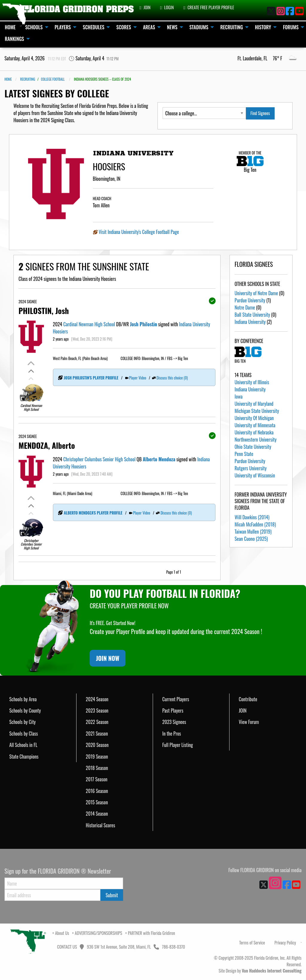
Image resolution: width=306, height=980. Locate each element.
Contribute (248, 699)
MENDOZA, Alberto (47, 445)
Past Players (173, 710)
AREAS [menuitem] (149, 27)
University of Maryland (254, 404)
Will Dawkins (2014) (252, 517)
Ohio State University (253, 447)
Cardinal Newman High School (89, 324)
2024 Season (97, 699)
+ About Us (61, 933)
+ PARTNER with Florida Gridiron (150, 933)
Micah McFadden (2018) (255, 524)
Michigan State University (257, 411)
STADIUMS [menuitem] (199, 27)
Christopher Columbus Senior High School (100, 459)
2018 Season (97, 768)
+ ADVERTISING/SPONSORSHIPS (97, 933)
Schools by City (22, 722)
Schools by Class (24, 734)
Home (8, 79)
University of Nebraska (254, 432)
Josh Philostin (144, 324)
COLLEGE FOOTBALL (53, 79)
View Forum (249, 722)
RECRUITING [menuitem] (232, 27)
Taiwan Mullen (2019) (253, 532)
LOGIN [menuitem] (167, 7)
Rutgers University (251, 468)
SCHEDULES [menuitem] (94, 27)
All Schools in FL (23, 745)
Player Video (138, 378)
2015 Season (97, 802)
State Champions (24, 757)
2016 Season (97, 791)
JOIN (243, 710)
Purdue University (250, 300)
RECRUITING (27, 79)
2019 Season (97, 757)
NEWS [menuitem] (172, 27)
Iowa (239, 396)
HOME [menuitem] (10, 27)
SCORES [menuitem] (124, 27)
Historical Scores (100, 825)
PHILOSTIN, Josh (44, 310)
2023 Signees (174, 722)
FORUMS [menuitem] (291, 27)
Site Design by (260, 971)
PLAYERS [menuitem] (63, 27)
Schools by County (25, 710)
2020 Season (97, 745)
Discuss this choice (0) (172, 378)
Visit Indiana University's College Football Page (139, 232)
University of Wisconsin (255, 475)
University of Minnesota (255, 425)
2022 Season (97, 722)
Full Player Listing (178, 745)
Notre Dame (245, 307)
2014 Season (97, 814)
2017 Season (97, 779)
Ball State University (252, 315)
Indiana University (250, 322)
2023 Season (97, 710)
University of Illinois (252, 382)
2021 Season (97, 734)
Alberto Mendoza (159, 459)
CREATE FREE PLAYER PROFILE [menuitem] (209, 7)
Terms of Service (252, 943)
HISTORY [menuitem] (263, 27)
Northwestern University (255, 440)
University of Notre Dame (256, 293)
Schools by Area (23, 699)
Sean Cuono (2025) (251, 539)
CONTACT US (67, 947)
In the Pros (172, 734)
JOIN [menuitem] (145, 7)
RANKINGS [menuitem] (14, 39)
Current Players (176, 699)
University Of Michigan (254, 418)
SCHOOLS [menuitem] (34, 27)
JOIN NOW (108, 658)
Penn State (244, 454)
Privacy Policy (285, 943)
